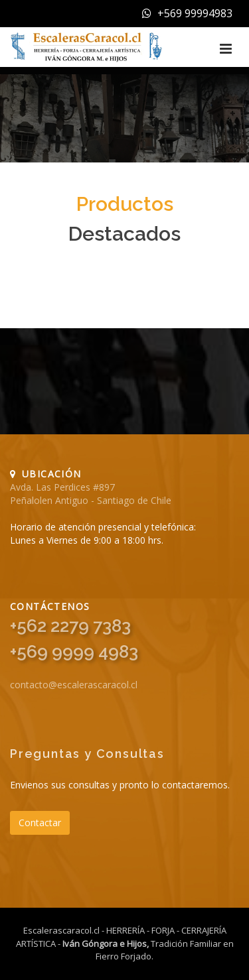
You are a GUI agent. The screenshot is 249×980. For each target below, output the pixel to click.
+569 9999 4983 (74, 652)
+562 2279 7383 (70, 626)
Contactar (40, 823)
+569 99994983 (187, 13)
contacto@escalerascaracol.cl (74, 685)
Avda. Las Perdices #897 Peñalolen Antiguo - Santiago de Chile (91, 494)
